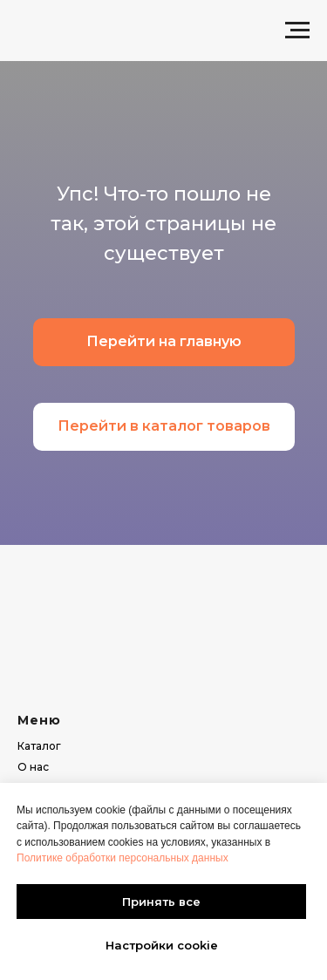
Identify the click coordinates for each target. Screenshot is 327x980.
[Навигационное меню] (297, 31)
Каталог (39, 746)
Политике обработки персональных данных (123, 858)
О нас (33, 767)
